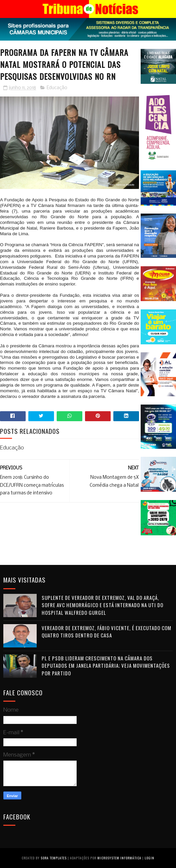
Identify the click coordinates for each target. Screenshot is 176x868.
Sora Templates (54, 858)
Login (149, 858)
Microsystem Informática (119, 858)
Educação (57, 88)
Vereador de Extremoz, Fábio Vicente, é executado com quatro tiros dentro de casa (106, 632)
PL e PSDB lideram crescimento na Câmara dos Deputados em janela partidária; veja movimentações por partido (106, 666)
